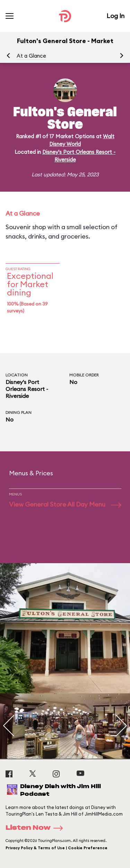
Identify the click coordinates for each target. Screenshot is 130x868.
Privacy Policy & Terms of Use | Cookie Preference (57, 848)
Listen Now (36, 828)
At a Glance (31, 56)
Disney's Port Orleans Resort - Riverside (27, 389)
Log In (115, 16)
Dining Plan (19, 412)
